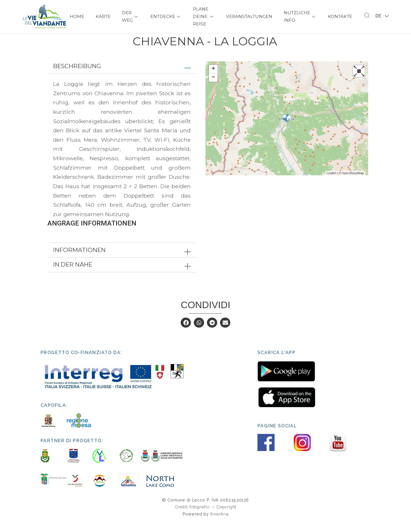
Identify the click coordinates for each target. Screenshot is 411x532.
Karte (103, 16)
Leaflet (331, 183)
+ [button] (213, 79)
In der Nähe (73, 275)
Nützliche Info (300, 16)
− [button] (213, 88)
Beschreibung (77, 76)
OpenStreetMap (353, 183)
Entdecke (166, 16)
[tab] (122, 77)
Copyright (226, 517)
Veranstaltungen (249, 16)
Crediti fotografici (193, 517)
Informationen (79, 260)
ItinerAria (219, 524)
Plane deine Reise (204, 16)
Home (77, 16)
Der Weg (130, 16)
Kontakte (340, 16)
